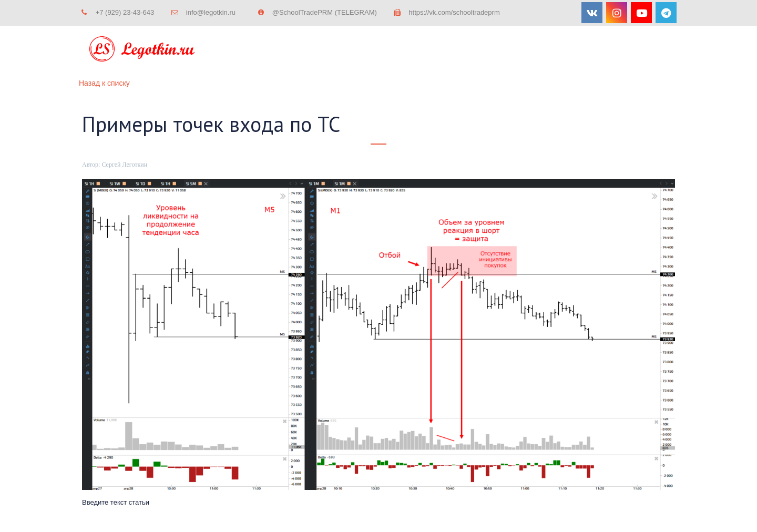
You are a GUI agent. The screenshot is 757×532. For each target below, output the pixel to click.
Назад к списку (104, 83)
